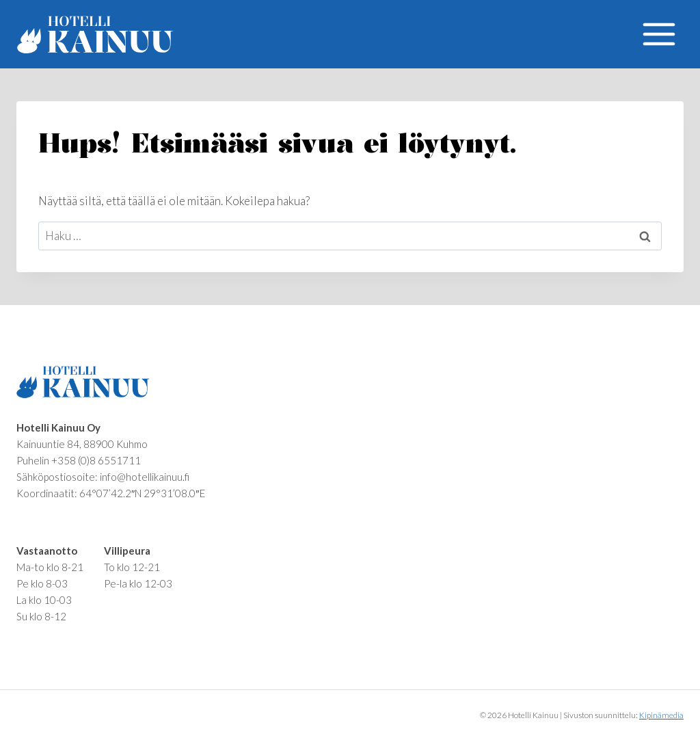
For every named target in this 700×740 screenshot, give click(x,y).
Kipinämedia (661, 715)
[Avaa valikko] (659, 34)
